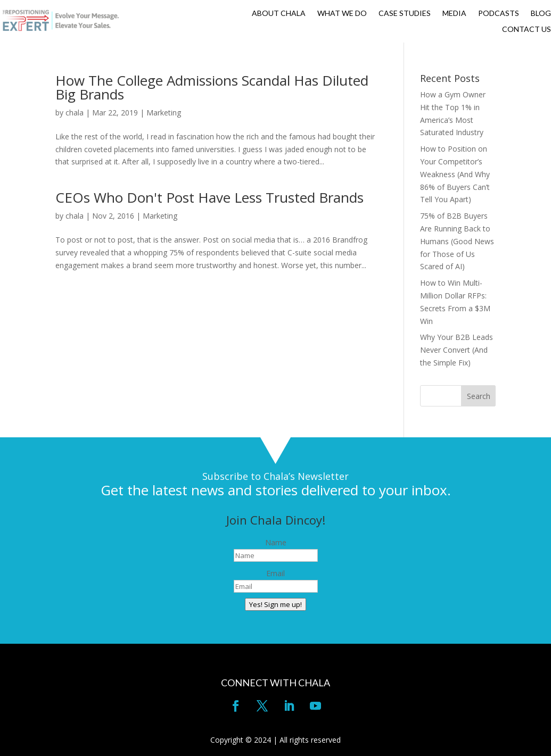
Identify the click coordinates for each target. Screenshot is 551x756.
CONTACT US (527, 30)
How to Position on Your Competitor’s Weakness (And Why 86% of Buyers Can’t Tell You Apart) (455, 174)
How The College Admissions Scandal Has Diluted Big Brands (212, 87)
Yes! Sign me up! (275, 604)
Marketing (164, 113)
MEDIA (454, 14)
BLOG (541, 14)
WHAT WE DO (342, 14)
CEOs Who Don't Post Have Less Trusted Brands (209, 197)
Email (275, 573)
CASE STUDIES (405, 14)
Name (276, 542)
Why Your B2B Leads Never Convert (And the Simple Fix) (457, 350)
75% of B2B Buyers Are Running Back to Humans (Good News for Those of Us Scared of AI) (457, 241)
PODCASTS (499, 14)
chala (75, 113)
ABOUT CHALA (279, 14)
